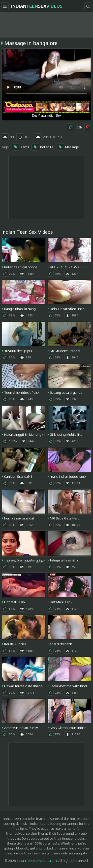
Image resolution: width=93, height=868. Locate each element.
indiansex (37, 6)
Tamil (20, 147)
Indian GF (43, 147)
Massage (68, 147)
